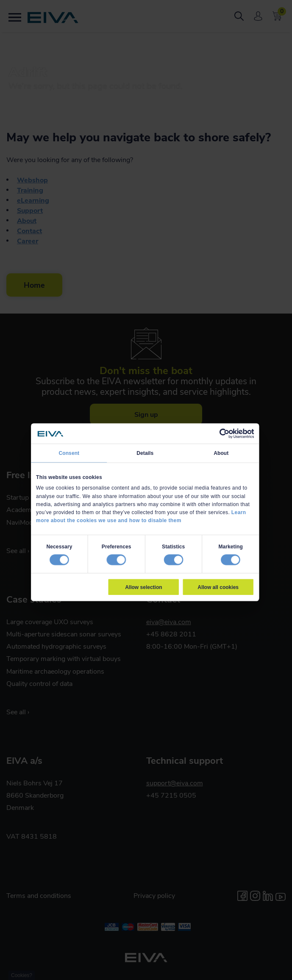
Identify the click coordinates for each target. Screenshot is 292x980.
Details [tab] (145, 453)
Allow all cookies (218, 587)
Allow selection (143, 587)
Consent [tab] (69, 453)
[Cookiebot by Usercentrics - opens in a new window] (224, 434)
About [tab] (221, 453)
